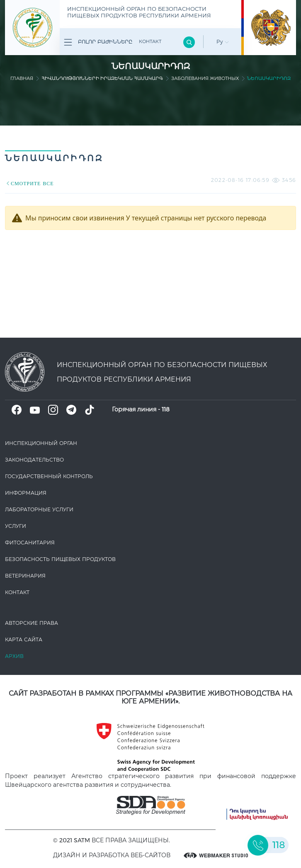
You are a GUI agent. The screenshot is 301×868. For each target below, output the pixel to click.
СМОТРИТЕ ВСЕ (29, 183)
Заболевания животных (205, 78)
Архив (14, 656)
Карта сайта (24, 640)
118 (166, 409)
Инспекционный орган (41, 443)
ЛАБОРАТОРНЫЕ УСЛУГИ (39, 509)
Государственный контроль (49, 476)
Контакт (150, 41)
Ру (223, 42)
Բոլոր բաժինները (98, 42)
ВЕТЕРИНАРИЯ (25, 576)
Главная (22, 78)
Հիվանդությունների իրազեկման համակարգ (102, 78)
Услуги (16, 526)
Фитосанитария (30, 543)
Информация (26, 493)
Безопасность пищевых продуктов (60, 559)
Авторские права (32, 623)
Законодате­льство (34, 460)
